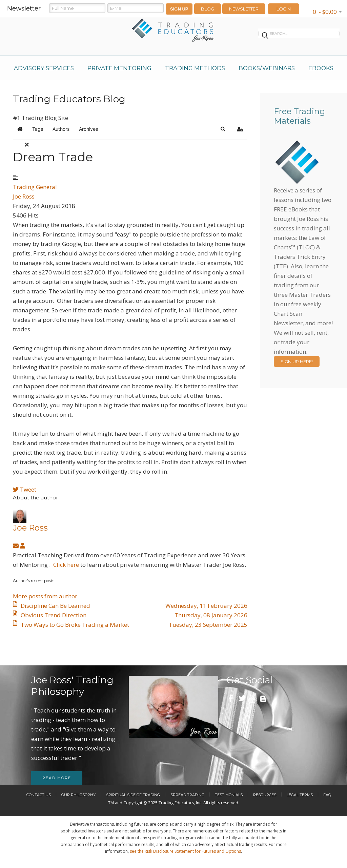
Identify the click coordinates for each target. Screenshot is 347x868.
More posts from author (45, 596)
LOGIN (284, 9)
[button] (223, 129)
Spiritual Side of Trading (133, 795)
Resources (265, 795)
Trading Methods (195, 68)
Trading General (35, 187)
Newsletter (244, 9)
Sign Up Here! (297, 361)
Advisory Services (44, 68)
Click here (66, 565)
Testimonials (229, 795)
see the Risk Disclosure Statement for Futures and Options (185, 851)
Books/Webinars (267, 68)
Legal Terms (300, 795)
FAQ (327, 795)
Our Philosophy (78, 795)
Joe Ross (24, 196)
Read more (57, 778)
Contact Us (39, 795)
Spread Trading (187, 795)
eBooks (321, 68)
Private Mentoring (119, 68)
